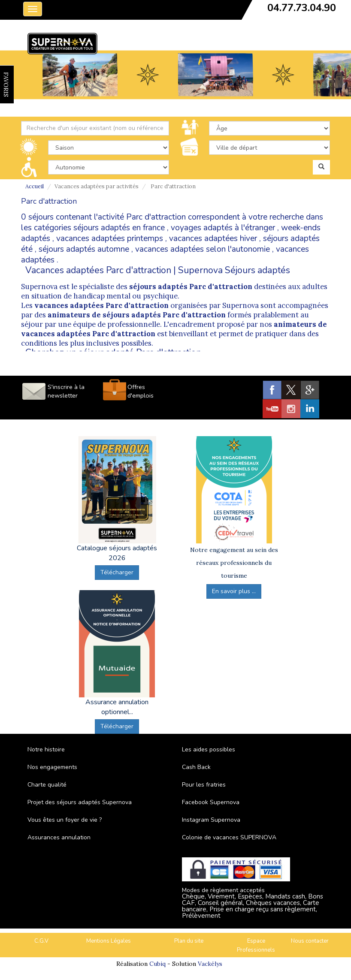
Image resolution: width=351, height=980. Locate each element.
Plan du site (189, 941)
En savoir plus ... (234, 591)
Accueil (35, 186)
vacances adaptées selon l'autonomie (203, 249)
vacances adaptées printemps (110, 238)
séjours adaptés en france (119, 228)
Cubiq (157, 964)
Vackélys (210, 964)
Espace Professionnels (256, 945)
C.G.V (41, 941)
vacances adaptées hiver (213, 238)
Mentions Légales (109, 941)
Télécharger (117, 572)
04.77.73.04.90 (302, 8)
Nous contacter (310, 941)
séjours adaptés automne (84, 249)
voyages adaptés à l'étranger (223, 228)
